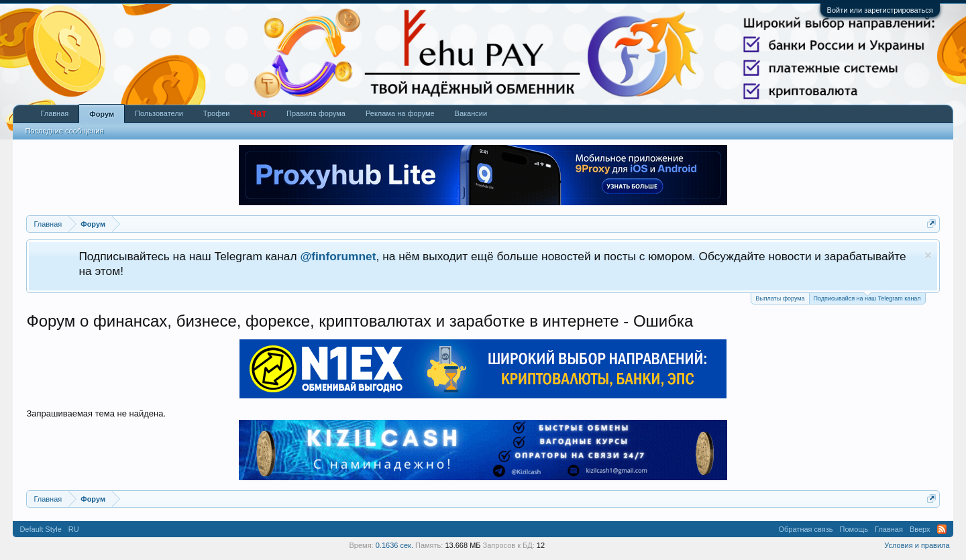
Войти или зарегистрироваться (880, 10)
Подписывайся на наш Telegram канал (867, 297)
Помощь (854, 529)
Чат (258, 113)
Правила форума (316, 113)
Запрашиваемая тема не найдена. (96, 413)
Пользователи (159, 113)
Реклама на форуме (400, 113)
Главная (54, 113)
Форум (102, 114)
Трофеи (217, 113)
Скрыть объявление (928, 255)
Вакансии (471, 113)
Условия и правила (917, 545)
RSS (942, 529)
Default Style (40, 529)
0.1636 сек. (394, 545)
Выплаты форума (780, 298)
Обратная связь (806, 529)
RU (74, 529)
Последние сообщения (64, 131)
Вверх (920, 529)
